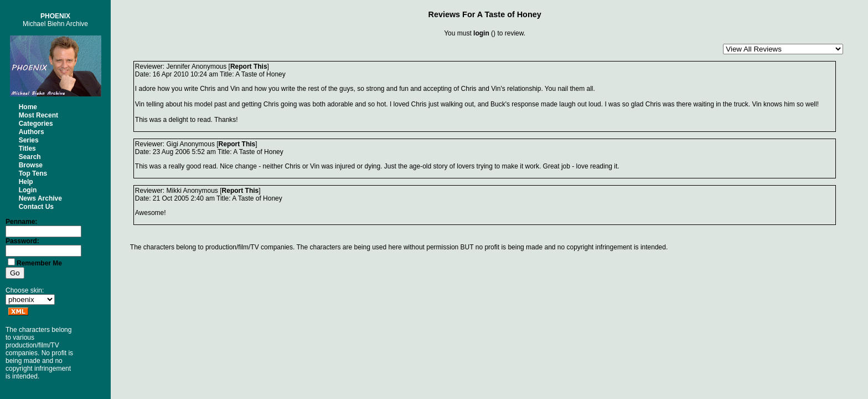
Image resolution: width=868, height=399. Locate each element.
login (481, 33)
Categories (36, 124)
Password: (22, 241)
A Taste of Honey (509, 14)
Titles (27, 149)
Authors (32, 132)
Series (29, 140)
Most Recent (38, 115)
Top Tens (33, 173)
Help (26, 182)
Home (28, 107)
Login (28, 190)
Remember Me (39, 263)
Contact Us (36, 207)
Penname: (21, 222)
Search (30, 157)
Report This (249, 66)
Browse (31, 165)
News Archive (40, 198)
